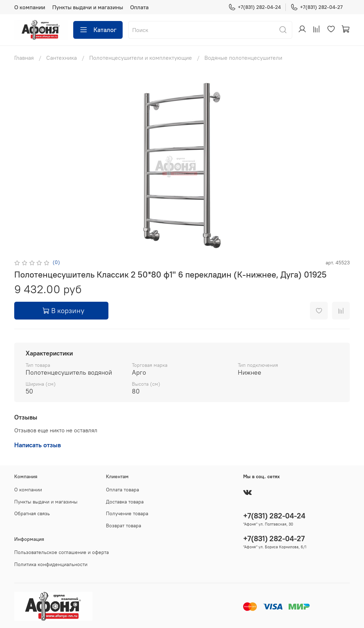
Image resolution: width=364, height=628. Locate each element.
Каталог (98, 30)
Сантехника (61, 58)
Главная (24, 58)
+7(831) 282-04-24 (255, 7)
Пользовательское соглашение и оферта (61, 552)
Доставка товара (125, 502)
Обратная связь (32, 513)
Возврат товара (124, 526)
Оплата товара (122, 490)
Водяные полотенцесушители (243, 58)
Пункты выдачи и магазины (88, 7)
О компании (30, 7)
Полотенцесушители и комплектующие (141, 58)
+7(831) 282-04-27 (317, 7)
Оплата (139, 7)
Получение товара (127, 513)
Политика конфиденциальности (51, 564)
